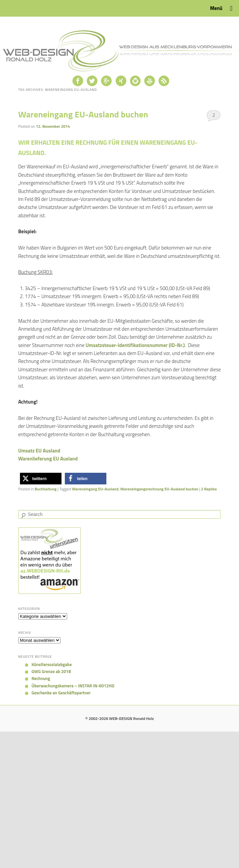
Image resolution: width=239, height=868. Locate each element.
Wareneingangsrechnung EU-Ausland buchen (159, 489)
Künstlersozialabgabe (52, 664)
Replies (209, 489)
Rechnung (41, 678)
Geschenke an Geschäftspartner (61, 693)
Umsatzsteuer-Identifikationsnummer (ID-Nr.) (135, 345)
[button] (41, 479)
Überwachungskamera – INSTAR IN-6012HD (73, 686)
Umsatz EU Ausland (39, 451)
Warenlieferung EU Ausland (48, 459)
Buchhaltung (46, 489)
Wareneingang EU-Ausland (95, 489)
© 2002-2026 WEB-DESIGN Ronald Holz (119, 718)
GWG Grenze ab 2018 (51, 671)
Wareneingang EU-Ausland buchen (83, 114)
